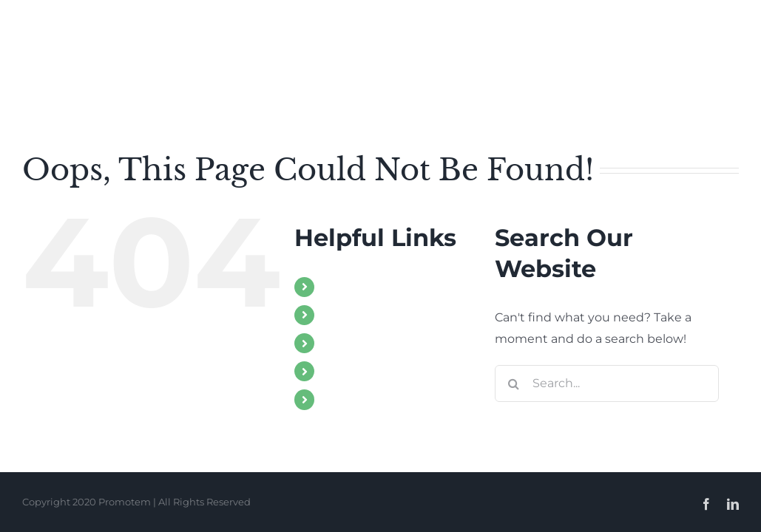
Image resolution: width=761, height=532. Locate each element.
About (341, 315)
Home (341, 287)
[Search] (513, 383)
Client (340, 399)
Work (338, 343)
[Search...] (607, 383)
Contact (346, 371)
